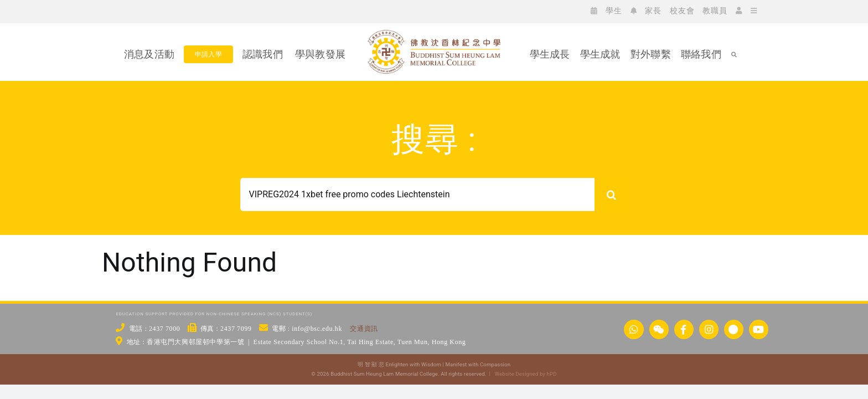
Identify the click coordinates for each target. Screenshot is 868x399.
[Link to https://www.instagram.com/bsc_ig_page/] (709, 329)
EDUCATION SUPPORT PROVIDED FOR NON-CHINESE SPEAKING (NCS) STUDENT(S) (214, 314)
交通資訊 (364, 329)
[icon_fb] (151, 10)
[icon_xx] (184, 10)
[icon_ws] (117, 10)
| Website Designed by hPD (521, 374)
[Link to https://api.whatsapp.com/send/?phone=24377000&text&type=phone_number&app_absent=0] (634, 329)
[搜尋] (611, 195)
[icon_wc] (134, 10)
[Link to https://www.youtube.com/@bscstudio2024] (759, 329)
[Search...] (418, 195)
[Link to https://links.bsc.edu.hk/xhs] (734, 329)
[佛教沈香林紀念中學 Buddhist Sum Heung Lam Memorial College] (434, 93)
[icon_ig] (167, 10)
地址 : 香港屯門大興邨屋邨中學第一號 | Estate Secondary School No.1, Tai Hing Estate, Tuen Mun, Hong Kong (296, 342)
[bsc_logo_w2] (434, 35)
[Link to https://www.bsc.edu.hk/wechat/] (659, 329)
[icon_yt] (200, 10)
